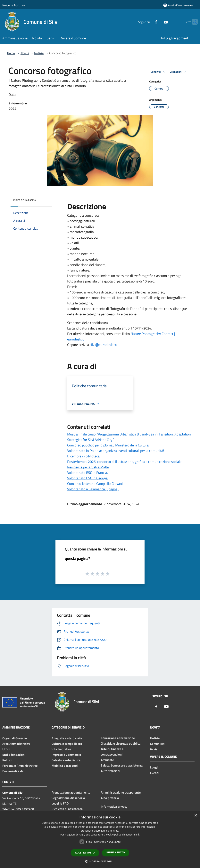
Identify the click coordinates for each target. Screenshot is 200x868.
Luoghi (155, 767)
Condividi (159, 72)
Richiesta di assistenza (67, 809)
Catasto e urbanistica (66, 760)
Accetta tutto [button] (85, 853)
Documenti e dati (14, 771)
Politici (7, 760)
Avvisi (154, 749)
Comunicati (158, 744)
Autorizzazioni (110, 771)
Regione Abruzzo (13, 5)
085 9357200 (25, 809)
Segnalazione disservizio (68, 798)
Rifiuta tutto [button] (116, 852)
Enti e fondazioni (14, 755)
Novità (25, 53)
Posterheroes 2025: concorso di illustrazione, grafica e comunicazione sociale (124, 462)
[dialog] (100, 840)
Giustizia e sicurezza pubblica (121, 743)
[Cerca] (193, 22)
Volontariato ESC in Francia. (87, 473)
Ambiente (107, 760)
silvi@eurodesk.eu (103, 345)
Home (11, 53)
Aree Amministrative (16, 744)
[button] (100, 861)
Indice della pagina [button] (25, 200)
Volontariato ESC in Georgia (87, 478)
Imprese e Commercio (66, 755)
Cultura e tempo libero (67, 744)
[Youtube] (158, 22)
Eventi (154, 773)
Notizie (39, 53)
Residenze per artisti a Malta (88, 467)
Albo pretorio (110, 798)
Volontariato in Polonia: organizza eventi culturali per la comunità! (116, 451)
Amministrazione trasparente (121, 792)
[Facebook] (148, 22)
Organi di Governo (15, 738)
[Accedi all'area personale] (178, 5)
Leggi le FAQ (60, 803)
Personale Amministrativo (20, 766)
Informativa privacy (114, 806)
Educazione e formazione (118, 738)
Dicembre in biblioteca (83, 456)
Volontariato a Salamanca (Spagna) (93, 489)
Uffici (6, 749)
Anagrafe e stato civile (67, 738)
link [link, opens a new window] (138, 835)
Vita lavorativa (61, 749)
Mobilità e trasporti (65, 766)
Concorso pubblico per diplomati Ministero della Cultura (108, 445)
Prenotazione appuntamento (71, 792)
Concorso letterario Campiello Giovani (95, 484)
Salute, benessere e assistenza (122, 765)
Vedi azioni (179, 72)
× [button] (196, 816)
